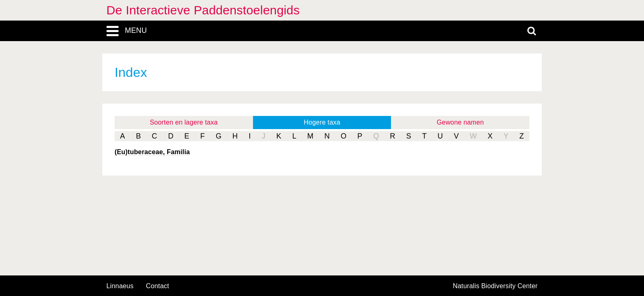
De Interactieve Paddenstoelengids (203, 10)
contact (157, 286)
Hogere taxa (322, 122)
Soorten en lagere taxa (184, 122)
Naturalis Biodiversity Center (496, 286)
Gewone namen (460, 122)
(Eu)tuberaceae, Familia (152, 152)
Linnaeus (120, 286)
